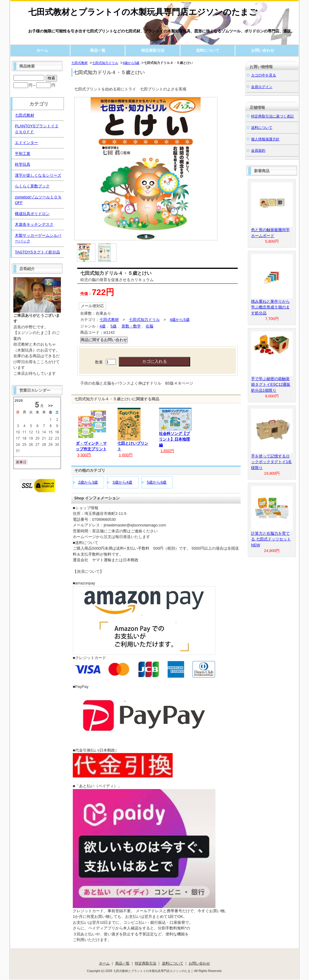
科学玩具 (23, 164)
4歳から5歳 (131, 63)
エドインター (26, 143)
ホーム (42, 50)
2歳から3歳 (88, 482)
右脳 (149, 326)
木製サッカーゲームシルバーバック (38, 238)
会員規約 (258, 150)
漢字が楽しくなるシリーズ (38, 175)
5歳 (113, 326)
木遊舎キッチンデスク (34, 224)
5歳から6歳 (157, 482)
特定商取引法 (153, 50)
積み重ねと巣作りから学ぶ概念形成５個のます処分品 (270, 307)
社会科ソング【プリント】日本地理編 (174, 439)
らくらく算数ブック (32, 186)
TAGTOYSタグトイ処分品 (37, 252)
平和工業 (23, 154)
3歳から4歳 (122, 482)
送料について (208, 50)
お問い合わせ (263, 50)
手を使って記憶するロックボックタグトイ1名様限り (271, 462)
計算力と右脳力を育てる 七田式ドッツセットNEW (271, 539)
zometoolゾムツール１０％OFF (38, 200)
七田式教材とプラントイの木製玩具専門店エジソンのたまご (143, 12)
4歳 (103, 326)
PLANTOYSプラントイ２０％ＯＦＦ (37, 129)
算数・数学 (131, 326)
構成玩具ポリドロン (32, 214)
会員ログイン (262, 87)
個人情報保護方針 (265, 139)
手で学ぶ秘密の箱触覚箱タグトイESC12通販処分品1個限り (271, 385)
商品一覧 (98, 50)
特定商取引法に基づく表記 (272, 116)
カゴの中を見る (264, 75)
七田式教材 (79, 63)
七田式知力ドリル (105, 63)
